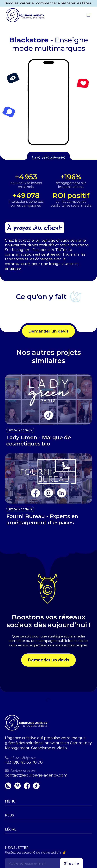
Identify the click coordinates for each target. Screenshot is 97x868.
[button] (89, 15)
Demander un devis (48, 331)
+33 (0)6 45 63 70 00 (24, 760)
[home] (25, 15)
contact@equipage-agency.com (36, 773)
